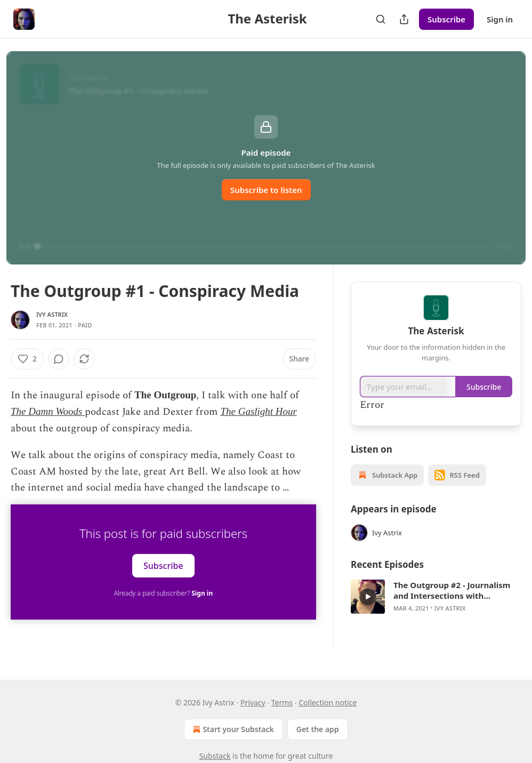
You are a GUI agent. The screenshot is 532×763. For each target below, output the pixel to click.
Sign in (500, 19)
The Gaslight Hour (259, 411)
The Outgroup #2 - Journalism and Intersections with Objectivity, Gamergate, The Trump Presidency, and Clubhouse (452, 590)
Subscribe (446, 19)
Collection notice (328, 702)
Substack (215, 756)
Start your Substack (232, 729)
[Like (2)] (27, 359)
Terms (282, 702)
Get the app (318, 729)
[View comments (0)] (87, 359)
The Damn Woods (46, 411)
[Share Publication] (404, 19)
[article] (436, 597)
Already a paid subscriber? (163, 593)
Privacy (253, 702)
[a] (368, 597)
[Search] (381, 19)
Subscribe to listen (266, 190)
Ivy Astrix (52, 314)
